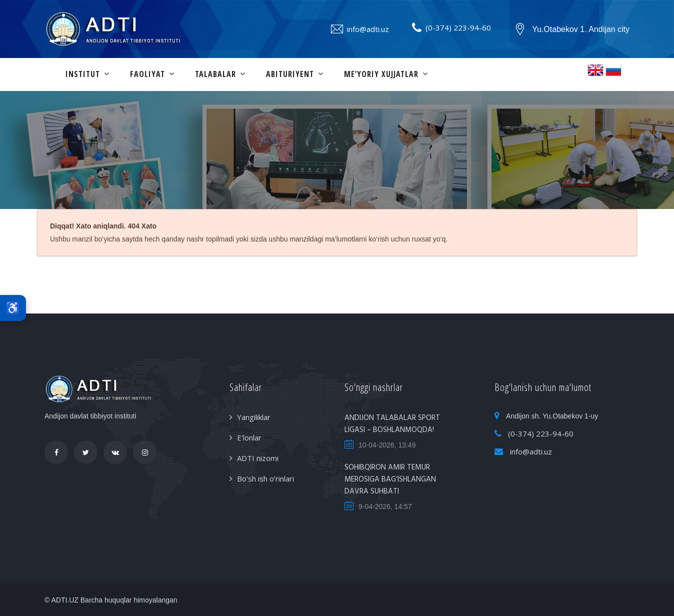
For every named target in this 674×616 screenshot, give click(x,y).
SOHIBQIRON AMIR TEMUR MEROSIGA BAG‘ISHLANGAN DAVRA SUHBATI (390, 479)
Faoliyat (147, 74)
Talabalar (215, 74)
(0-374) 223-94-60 (458, 27)
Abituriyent (290, 74)
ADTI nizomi (258, 458)
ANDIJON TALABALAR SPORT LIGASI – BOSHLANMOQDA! (392, 424)
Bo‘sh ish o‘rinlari (265, 478)
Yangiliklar (254, 417)
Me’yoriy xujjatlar (381, 74)
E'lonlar (249, 437)
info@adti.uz (368, 29)
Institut (83, 74)
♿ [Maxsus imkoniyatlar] (13, 308)
